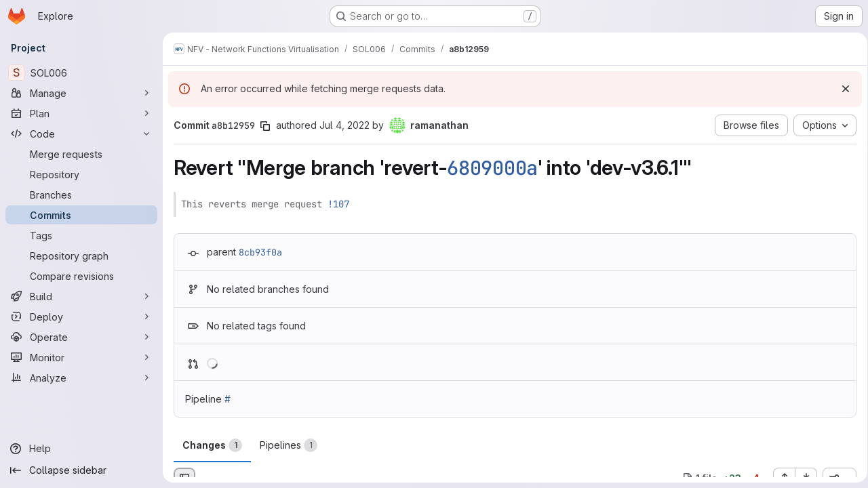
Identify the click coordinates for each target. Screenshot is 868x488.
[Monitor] (81, 357)
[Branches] (81, 195)
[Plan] (81, 113)
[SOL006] (81, 73)
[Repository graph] (81, 256)
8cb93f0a (260, 252)
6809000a (492, 168)
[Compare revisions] (81, 276)
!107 (338, 204)
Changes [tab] (212, 445)
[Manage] (81, 93)
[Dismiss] (841, 89)
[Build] (81, 296)
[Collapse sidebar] (81, 470)
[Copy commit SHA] (265, 126)
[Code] (81, 134)
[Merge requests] (81, 154)
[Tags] (81, 235)
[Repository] (81, 174)
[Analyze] (81, 378)
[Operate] (81, 337)
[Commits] (81, 215)
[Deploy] (81, 317)
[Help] (81, 449)
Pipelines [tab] (289, 445)
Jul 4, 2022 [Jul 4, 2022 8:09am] (344, 125)
